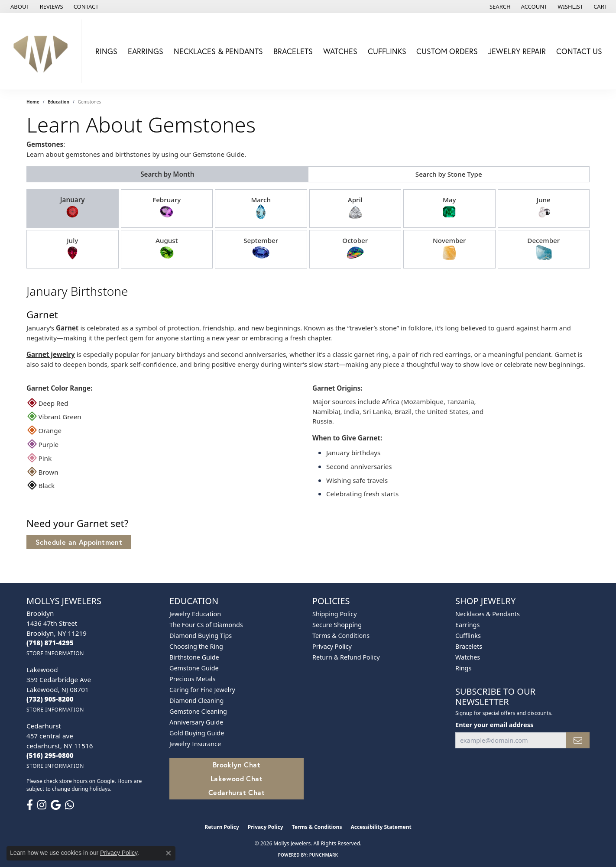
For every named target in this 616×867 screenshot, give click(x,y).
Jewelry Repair (517, 51)
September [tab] (261, 249)
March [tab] (261, 208)
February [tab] (167, 208)
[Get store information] (55, 653)
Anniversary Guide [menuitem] (196, 722)
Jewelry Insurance (195, 744)
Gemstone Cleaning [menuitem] (198, 711)
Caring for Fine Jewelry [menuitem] (202, 690)
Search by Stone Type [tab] (449, 174)
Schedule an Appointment (79, 542)
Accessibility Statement (381, 827)
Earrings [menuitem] (467, 625)
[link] (19, 6)
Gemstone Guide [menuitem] (194, 668)
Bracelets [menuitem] (469, 646)
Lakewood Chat (237, 778)
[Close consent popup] (169, 853)
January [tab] (73, 208)
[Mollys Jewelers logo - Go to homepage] (43, 51)
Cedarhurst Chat (237, 792)
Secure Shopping (337, 625)
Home (33, 102)
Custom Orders (447, 51)
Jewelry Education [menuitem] (195, 614)
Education (58, 102)
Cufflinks (387, 51)
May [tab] (449, 208)
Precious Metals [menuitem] (192, 679)
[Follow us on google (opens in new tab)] (56, 805)
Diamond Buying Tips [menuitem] (201, 636)
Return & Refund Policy (346, 657)
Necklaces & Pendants (218, 51)
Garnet (67, 328)
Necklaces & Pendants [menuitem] (488, 614)
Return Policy (222, 827)
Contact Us (579, 51)
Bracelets (293, 51)
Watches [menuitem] (468, 657)
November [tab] (449, 249)
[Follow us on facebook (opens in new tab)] (30, 805)
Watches (340, 51)
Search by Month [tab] (167, 174)
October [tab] (355, 249)
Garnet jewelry (51, 354)
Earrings (146, 51)
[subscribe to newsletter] (578, 740)
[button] (499, 6)
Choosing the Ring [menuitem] (196, 646)
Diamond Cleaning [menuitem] (196, 700)
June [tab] (544, 208)
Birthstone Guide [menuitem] (194, 657)
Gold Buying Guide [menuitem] (197, 733)
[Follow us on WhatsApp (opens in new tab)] (70, 805)
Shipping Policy (335, 614)
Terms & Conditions (341, 636)
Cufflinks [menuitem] (468, 636)
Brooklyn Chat (237, 765)
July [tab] (72, 249)
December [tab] (543, 249)
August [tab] (167, 249)
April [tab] (355, 208)
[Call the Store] (50, 643)
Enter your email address (494, 725)
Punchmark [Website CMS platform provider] (324, 855)
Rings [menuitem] (463, 668)
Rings (106, 51)
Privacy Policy (332, 646)
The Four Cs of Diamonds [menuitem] (206, 625)
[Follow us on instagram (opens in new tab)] (42, 805)
